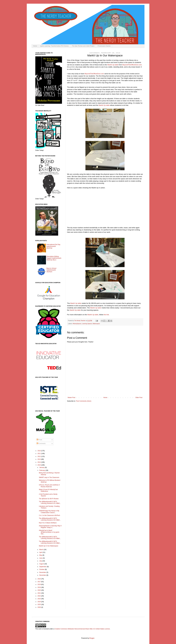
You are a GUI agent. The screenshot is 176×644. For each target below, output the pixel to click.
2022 (39, 596)
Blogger (92, 638)
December (43, 575)
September (43, 567)
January (42, 467)
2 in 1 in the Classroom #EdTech (49, 515)
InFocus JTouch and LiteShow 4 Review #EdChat (49, 486)
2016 (39, 579)
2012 (39, 456)
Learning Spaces (87, 324)
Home (35, 46)
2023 (39, 599)
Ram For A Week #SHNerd (48, 523)
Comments (41, 444)
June (41, 558)
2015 (39, 465)
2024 (39, 602)
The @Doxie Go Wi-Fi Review (49, 499)
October (42, 569)
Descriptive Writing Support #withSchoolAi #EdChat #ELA (54, 258)
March (41, 550)
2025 (39, 604)
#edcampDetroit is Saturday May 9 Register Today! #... (50, 527)
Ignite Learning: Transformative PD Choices (55, 46)
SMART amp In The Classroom (49, 477)
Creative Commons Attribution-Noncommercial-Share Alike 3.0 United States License (82, 629)
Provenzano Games (104, 46)
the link (106, 315)
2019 (39, 587)
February (42, 470)
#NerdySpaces (77, 324)
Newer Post (71, 398)
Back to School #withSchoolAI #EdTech (51, 270)
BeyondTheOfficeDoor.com (132, 65)
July (41, 561)
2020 (39, 590)
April (41, 552)
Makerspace (96, 324)
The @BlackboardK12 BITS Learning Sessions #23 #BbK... (50, 538)
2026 (39, 607)
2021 (39, 593)
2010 (39, 451)
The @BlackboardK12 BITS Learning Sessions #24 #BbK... (50, 542)
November (43, 572)
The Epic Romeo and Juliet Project (83, 46)
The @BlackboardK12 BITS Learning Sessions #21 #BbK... (50, 502)
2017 (39, 582)
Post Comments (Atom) (84, 401)
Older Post (139, 398)
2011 (39, 454)
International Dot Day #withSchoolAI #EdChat (53, 246)
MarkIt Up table (113, 65)
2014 (39, 462)
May (41, 555)
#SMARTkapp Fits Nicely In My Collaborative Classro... (49, 512)
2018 (39, 584)
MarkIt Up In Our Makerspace (48, 546)
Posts (39, 440)
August (42, 564)
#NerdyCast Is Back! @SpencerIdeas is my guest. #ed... (49, 532)
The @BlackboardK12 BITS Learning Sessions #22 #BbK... (50, 519)
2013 (39, 459)
